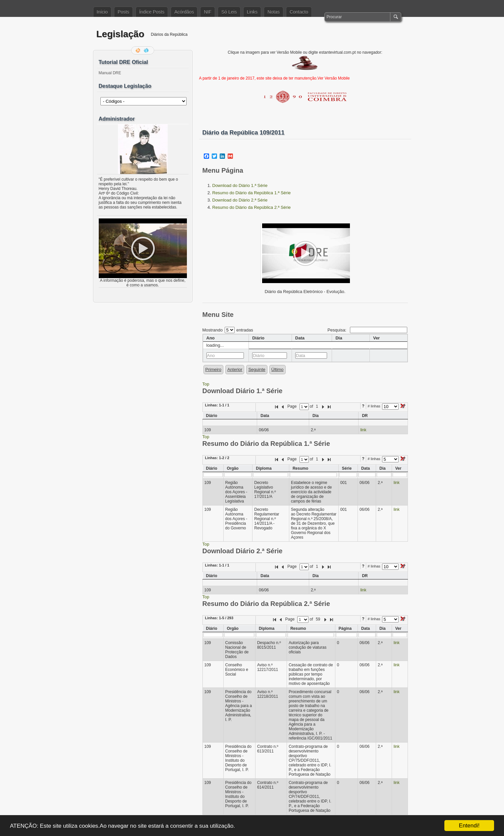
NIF (208, 12)
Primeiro (213, 369)
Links (252, 12)
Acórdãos (184, 12)
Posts (123, 12)
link (363, 430)
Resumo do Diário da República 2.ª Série (252, 207)
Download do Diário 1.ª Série (240, 185)
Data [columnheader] (300, 338)
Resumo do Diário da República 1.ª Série (252, 193)
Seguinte (257, 369)
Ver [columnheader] (376, 338)
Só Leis (229, 12)
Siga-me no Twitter (147, 50)
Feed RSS (139, 50)
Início (102, 12)
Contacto (299, 12)
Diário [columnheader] (258, 338)
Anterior (235, 369)
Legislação (120, 34)
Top (206, 384)
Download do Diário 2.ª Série (240, 200)
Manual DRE (110, 73)
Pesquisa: (367, 330)
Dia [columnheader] (339, 338)
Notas (274, 12)
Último (278, 369)
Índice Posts (152, 12)
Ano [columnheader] (211, 338)
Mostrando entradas (228, 330)
